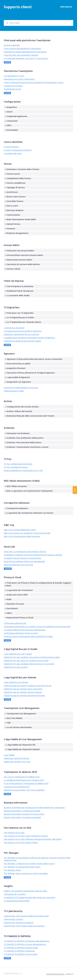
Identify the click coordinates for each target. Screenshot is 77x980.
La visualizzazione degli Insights (17, 901)
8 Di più (7, 93)
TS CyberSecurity (13, 911)
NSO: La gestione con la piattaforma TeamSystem (29, 491)
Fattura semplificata (15, 183)
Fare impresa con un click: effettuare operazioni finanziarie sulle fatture (33, 839)
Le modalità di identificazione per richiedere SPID (24, 780)
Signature (9, 354)
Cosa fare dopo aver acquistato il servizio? (21, 55)
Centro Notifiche (13, 142)
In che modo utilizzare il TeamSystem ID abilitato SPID (26, 783)
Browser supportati (12, 45)
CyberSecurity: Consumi (13, 919)
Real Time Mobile (14, 718)
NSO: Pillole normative (16, 486)
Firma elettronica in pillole (18, 364)
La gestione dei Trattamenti (19, 590)
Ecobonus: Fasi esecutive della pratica (23, 442)
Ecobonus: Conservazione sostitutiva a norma (27, 447)
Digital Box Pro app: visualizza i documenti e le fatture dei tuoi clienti (32, 657)
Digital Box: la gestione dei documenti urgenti (22, 341)
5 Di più (7, 699)
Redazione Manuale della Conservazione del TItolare (30, 416)
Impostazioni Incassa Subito (18, 260)
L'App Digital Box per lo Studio (21, 649)
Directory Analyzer (14, 210)
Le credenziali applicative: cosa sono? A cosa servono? (26, 58)
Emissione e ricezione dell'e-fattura (22, 169)
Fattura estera (12, 174)
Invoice (8, 164)
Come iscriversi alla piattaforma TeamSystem (22, 48)
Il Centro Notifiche (11, 147)
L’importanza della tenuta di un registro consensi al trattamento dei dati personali (37, 627)
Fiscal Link (9, 547)
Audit (8, 599)
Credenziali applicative (16, 116)
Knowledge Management (55, 974)
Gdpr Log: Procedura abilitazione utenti (20, 530)
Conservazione (12, 215)
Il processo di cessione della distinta (22, 264)
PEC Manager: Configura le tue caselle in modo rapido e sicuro (29, 863)
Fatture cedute (13, 269)
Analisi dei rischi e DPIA (16, 595)
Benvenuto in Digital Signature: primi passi (21, 388)
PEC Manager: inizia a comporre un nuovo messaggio (26, 873)
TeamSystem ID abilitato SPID (20, 772)
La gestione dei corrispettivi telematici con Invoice (29, 513)
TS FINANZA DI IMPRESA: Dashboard (19, 951)
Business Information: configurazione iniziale (22, 811)
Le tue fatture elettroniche (18, 727)
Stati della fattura (14, 201)
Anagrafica (11, 107)
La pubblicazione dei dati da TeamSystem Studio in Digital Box (29, 338)
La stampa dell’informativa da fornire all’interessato (25, 630)
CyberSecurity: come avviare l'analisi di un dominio (24, 926)
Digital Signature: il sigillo (14, 391)
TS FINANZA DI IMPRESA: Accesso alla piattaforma (25, 944)
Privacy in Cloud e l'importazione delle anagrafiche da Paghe (28, 636)
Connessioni (11, 121)
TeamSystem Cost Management (22, 708)
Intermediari (11, 130)
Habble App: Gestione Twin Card (17, 762)
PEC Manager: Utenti (12, 870)
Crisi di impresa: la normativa (19, 286)
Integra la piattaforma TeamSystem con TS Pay (23, 470)
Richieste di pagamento (17, 233)
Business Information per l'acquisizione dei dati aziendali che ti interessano (34, 807)
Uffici (8, 125)
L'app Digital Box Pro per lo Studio (18, 654)
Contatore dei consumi (13, 86)
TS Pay (7, 459)
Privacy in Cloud (12, 577)
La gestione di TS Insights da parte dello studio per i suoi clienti (29, 897)
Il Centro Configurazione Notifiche (18, 150)
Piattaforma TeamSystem (18, 71)
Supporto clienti (18, 7)
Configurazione (12, 102)
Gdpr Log (9, 525)
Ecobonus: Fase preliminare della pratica (24, 438)
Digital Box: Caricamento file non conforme (22, 334)
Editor (8, 613)
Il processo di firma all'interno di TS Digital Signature (30, 373)
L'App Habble (9, 755)
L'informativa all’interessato (15, 623)
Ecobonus (9, 428)
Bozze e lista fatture (15, 197)
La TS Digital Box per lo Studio (19, 317)
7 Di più (7, 877)
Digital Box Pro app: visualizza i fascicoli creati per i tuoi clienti (29, 664)
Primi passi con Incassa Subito (19, 251)
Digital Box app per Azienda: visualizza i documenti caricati (28, 686)
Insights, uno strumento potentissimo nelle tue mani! (25, 891)
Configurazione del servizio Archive (22, 407)
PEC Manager (11, 853)
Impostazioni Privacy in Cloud (19, 618)
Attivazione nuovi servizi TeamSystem (19, 79)
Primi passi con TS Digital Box (19, 313)
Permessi (10, 229)
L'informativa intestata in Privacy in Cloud (21, 633)
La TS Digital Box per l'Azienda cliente (23, 322)
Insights (8, 886)
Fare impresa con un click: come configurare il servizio (26, 836)
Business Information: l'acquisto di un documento (24, 814)
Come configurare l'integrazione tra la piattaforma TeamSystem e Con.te (34, 82)
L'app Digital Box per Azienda (20, 677)
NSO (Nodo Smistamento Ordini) (22, 481)
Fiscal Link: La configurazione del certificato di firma (25, 552)
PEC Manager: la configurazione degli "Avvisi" (22, 867)
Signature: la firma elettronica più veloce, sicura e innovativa (34, 359)
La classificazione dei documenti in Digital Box (23, 331)
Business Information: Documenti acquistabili (22, 817)
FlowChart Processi (14, 604)
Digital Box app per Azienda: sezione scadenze (23, 692)
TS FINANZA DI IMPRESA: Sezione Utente (21, 948)
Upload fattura (12, 224)
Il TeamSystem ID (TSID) (14, 76)
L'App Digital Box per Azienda (16, 682)
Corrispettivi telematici (17, 503)
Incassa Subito (12, 245)
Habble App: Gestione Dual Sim (16, 758)
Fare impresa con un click (18, 828)
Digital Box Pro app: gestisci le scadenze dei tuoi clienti (26, 660)
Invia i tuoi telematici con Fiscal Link (18, 565)
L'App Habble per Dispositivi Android (22, 749)
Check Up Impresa (14, 281)
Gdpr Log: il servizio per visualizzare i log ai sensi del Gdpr (27, 533)
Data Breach (11, 608)
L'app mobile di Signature (17, 377)
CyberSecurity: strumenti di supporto (19, 923)
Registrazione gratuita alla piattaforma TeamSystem (25, 52)
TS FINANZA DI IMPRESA (17, 936)
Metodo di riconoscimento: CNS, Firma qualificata (24, 790)
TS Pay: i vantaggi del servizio (16, 467)
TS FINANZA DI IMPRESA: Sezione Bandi (20, 954)
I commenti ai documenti (14, 328)
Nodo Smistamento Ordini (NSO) (20, 219)
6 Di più (7, 62)
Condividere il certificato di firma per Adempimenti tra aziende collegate (33, 555)
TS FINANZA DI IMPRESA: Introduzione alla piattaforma (27, 941)
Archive (8, 401)
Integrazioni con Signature (18, 382)
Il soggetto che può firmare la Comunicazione (22, 558)
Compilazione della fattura (18, 178)
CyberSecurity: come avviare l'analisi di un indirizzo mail (26, 916)
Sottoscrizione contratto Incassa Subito (24, 255)
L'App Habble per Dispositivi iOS (20, 745)
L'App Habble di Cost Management (23, 739)
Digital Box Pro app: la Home (16, 667)
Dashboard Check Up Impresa (19, 291)
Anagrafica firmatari (15, 368)
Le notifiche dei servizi (13, 153)
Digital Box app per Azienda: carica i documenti (23, 689)
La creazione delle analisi (17, 295)
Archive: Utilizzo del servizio (18, 411)
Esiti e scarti (11, 206)
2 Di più (7, 640)
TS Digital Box (12, 307)
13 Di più (8, 569)
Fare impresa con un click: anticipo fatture (21, 842)
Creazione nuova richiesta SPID (17, 787)
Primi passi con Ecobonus (17, 433)
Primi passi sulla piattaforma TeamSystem (27, 40)
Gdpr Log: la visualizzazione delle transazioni (22, 536)
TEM (8, 723)
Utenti (9, 112)
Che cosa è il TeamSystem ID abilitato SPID (22, 777)
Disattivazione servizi (12, 89)
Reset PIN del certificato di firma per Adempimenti (24, 561)
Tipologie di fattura (15, 187)
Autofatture (11, 192)
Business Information (16, 803)
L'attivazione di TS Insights (15, 894)
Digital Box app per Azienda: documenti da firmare (24, 695)
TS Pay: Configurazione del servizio (18, 464)
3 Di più (7, 345)
